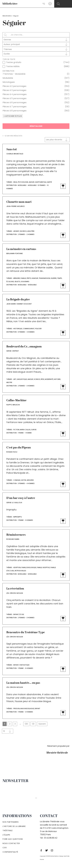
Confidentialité (10, 852)
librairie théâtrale (58, 753)
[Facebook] (42, 850)
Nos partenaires (11, 822)
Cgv (5, 848)
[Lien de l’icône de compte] (50, 4)
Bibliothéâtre (7, 16)
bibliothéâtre (10, 4)
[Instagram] (53, 850)
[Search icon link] (58, 4)
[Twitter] (47, 850)
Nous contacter (11, 843)
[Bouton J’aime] (63, 186)
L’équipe (6, 835)
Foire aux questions (13, 839)
